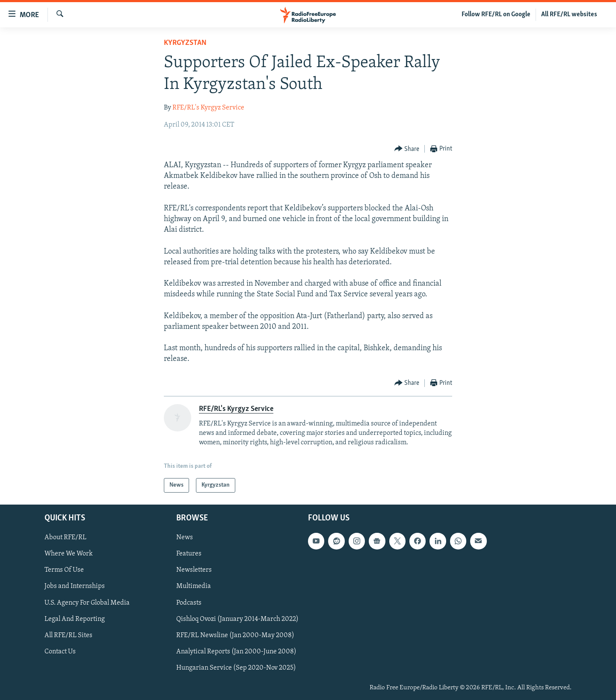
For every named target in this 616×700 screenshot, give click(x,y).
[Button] (407, 149)
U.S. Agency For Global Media (87, 603)
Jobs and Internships (75, 587)
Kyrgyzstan (185, 43)
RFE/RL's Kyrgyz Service (208, 108)
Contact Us (60, 652)
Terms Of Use (64, 570)
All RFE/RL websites (569, 15)
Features (189, 554)
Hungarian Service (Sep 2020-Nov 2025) (236, 668)
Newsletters (194, 570)
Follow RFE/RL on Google (496, 15)
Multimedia (194, 587)
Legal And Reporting (75, 619)
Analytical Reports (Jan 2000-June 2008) (236, 652)
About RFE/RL (65, 538)
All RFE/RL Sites (68, 635)
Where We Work (69, 554)
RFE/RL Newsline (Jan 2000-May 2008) (235, 635)
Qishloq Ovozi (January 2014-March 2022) (237, 619)
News (185, 538)
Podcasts (189, 603)
